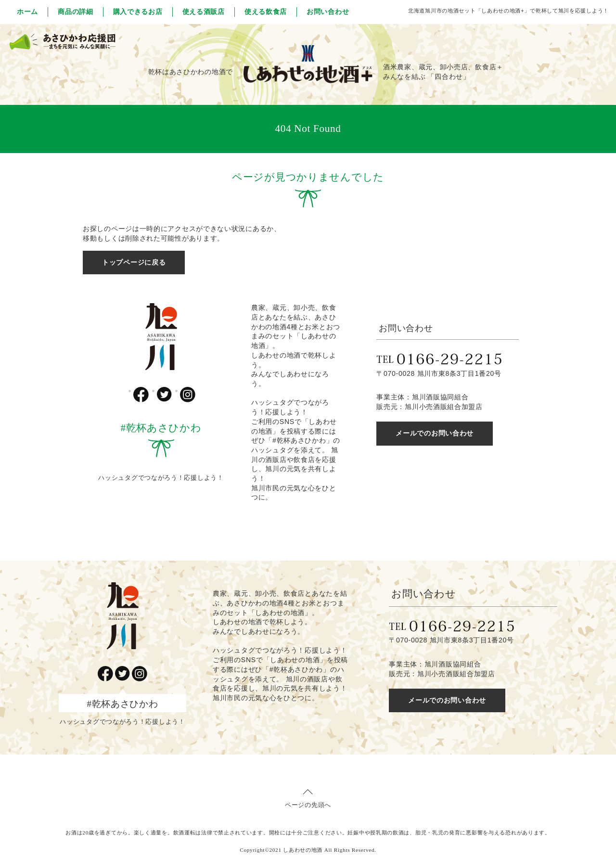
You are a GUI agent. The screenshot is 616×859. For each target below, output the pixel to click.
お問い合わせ (328, 12)
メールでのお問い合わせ (435, 433)
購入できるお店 (138, 12)
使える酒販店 (204, 12)
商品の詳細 (76, 12)
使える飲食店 (266, 12)
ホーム (27, 12)
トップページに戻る (134, 262)
